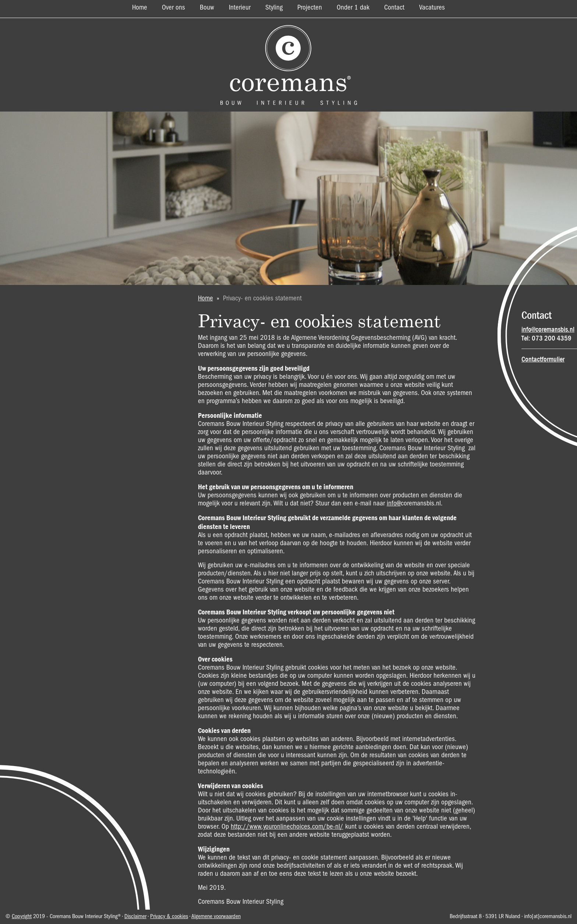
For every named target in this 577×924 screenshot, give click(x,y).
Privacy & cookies (169, 917)
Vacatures (432, 8)
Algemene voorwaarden (216, 917)
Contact (394, 8)
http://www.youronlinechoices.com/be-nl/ (287, 827)
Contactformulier (543, 359)
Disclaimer (135, 917)
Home (140, 8)
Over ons (174, 8)
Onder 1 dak (353, 8)
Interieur (240, 8)
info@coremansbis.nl (548, 329)
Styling (274, 8)
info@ (394, 504)
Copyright (22, 917)
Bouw (207, 8)
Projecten (310, 8)
